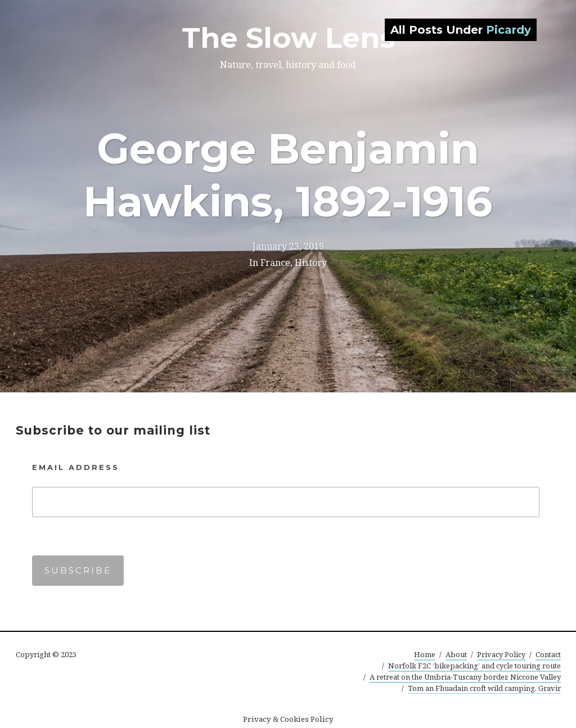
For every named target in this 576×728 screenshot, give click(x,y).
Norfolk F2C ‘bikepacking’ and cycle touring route (474, 666)
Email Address (76, 467)
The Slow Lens (288, 38)
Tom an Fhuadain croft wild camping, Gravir (484, 688)
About (456, 654)
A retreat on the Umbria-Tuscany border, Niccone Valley (465, 677)
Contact (548, 654)
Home (425, 654)
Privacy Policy (501, 654)
